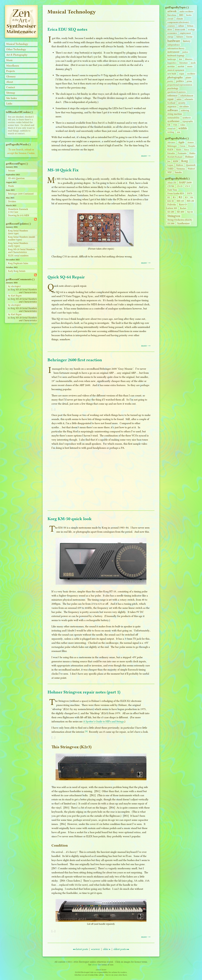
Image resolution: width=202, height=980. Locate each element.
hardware (174, 41)
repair (171, 99)
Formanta (182, 153)
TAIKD (170, 169)
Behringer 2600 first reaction (75, 360)
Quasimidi (191, 165)
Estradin (171, 153)
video (183, 125)
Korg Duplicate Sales (18, 263)
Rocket (183, 208)
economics (172, 33)
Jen (169, 161)
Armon (191, 142)
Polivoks (172, 205)
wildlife (183, 128)
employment (185, 33)
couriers (171, 26)
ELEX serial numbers (18, 256)
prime (189, 81)
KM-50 (171, 201)
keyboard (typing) (176, 56)
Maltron (179, 165)
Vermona (181, 169)
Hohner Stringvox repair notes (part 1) (84, 692)
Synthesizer (183, 223)
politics (180, 81)
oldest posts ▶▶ (121, 949)
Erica (187, 150)
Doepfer (192, 146)
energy (170, 37)
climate (180, 19)
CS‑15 (180, 186)
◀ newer (96, 949)
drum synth (180, 29)
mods (193, 63)
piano (188, 78)
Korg (185, 161)
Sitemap (11, 93)
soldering (185, 110)
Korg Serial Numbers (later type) (18, 232)
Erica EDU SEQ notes (67, 29)
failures (180, 37)
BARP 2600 (185, 182)
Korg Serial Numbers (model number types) (22, 238)
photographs (175, 77)
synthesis (187, 118)
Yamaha (178, 172)
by (14, 286)
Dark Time (172, 190)
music (190, 66)
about (95, 965)
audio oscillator (186, 11)
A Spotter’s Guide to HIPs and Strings (103, 721)
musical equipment (176, 70)
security (182, 103)
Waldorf (191, 169)
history (187, 41)
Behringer (172, 146)
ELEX (170, 150)
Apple (181, 142)
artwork (172, 11)
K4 (192, 197)
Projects (10, 71)
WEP (170, 172)
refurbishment (187, 96)
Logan (170, 165)
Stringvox (174, 216)
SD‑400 (181, 212)
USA (175, 125)
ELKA (179, 150)
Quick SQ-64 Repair (66, 277)
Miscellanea (13, 66)
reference (172, 96)
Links (9, 103)
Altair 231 (172, 183)
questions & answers (177, 92)
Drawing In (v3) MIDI (19, 215)
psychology (173, 88)
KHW (176, 161)
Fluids (11, 186)
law (181, 59)
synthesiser (173, 121)
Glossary (11, 76)
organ (182, 74)
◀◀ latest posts (80, 949)
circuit (170, 19)
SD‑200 (171, 212)
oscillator (191, 74)
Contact (11, 87)
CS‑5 (187, 186)
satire (179, 99)
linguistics (172, 63)
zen (178, 132)
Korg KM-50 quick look (70, 519)
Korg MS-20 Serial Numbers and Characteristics (21, 251)
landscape (172, 59)
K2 (180, 197)
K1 (174, 197)
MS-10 (180, 201)
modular (171, 66)
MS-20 (190, 201)
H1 (169, 197)
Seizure (11, 171)
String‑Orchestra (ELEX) (180, 220)
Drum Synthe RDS (176, 193)
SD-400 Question (16, 178)
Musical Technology (17, 44)
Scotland (171, 103)
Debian (190, 26)
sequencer (172, 106)
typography (188, 121)
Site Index (12, 98)
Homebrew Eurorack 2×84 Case (18, 211)
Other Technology (16, 49)
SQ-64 (190, 212)
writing (171, 132)
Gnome (189, 37)
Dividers (12, 201)
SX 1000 (171, 223)
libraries (189, 59)
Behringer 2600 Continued (21, 194)
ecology (192, 29)
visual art (171, 128)
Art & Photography (17, 55)
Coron (182, 146)
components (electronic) (178, 22)
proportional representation (180, 85)
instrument (173, 52)
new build (172, 74)
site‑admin (184, 106)
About (10, 82)
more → (146, 156)
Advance (171, 142)
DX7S (190, 193)
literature (184, 63)
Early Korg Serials (17, 271)
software (173, 110)
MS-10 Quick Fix (63, 170)
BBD (181, 15)
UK (169, 125)
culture (181, 26)
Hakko (192, 153)
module (181, 66)
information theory (176, 48)
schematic (189, 99)
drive (170, 29)
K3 (186, 197)
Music (10, 60)
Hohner (189, 157)
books (189, 15)
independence (174, 45)
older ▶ (107, 949)
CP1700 (171, 186)
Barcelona (172, 15)
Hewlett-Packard (175, 157)
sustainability (173, 118)
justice (185, 52)
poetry (170, 81)
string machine (175, 114)
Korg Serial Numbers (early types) (18, 245)
